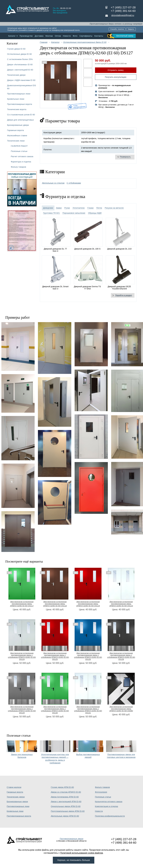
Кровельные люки (16, 99)
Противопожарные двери (71, 839)
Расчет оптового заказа (22, 156)
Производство (26, 36)
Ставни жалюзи (14, 787)
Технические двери (16, 75)
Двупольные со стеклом (53, 183)
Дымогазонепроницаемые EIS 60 (22, 87)
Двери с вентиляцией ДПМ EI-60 (66, 802)
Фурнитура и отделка (21, 162)
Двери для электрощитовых (21, 120)
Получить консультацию (116, 77)
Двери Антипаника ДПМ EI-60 (65, 797)
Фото (75, 36)
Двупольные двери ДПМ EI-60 (65, 816)
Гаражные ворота (16, 130)
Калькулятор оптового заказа (109, 802)
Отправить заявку (116, 70)
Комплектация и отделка (107, 806)
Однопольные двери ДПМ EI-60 (66, 806)
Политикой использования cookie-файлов (82, 853)
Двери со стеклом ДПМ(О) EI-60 (66, 792)
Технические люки (16, 141)
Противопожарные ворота (20, 104)
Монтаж (49, 36)
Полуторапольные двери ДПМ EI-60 (68, 811)
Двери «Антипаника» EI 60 (20, 64)
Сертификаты (86, 36)
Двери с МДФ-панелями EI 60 (21, 80)
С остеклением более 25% (20, 59)
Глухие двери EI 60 (16, 49)
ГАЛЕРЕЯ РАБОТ (19, 146)
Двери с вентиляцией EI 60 (20, 70)
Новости (67, 36)
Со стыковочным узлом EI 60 (21, 115)
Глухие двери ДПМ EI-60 (62, 787)
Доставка (39, 36)
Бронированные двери (18, 125)
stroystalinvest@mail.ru (123, 15)
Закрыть (131, 29)
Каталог (12, 36)
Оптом (58, 36)
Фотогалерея (101, 792)
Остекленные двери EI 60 (20, 54)
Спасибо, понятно (117, 29)
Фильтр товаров (18, 167)
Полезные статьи (19, 151)
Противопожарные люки (19, 94)
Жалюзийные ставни (17, 135)
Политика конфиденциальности (110, 816)
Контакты (99, 36)
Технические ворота (17, 109)
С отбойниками (74, 183)
